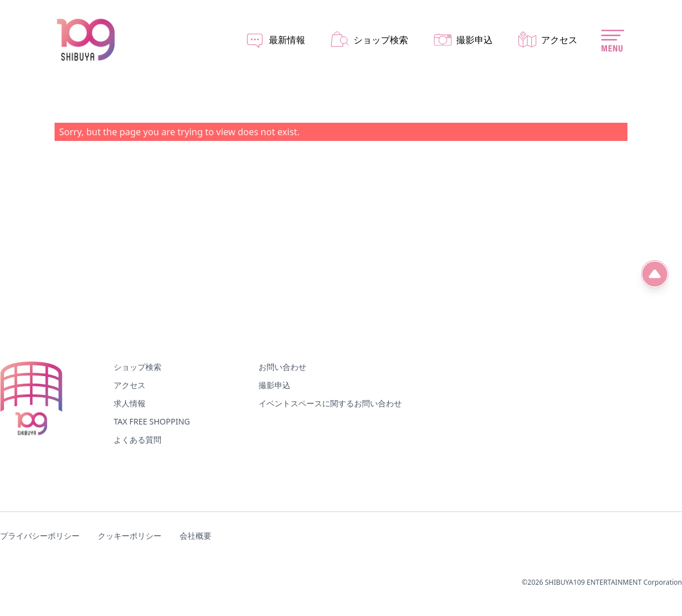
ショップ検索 (138, 367)
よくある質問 (138, 440)
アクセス (130, 385)
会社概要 (196, 536)
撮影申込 (275, 385)
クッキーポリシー (130, 536)
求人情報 (130, 403)
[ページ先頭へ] (655, 274)
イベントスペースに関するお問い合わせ (330, 403)
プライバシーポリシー (40, 536)
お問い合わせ (282, 367)
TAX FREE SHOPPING (152, 421)
